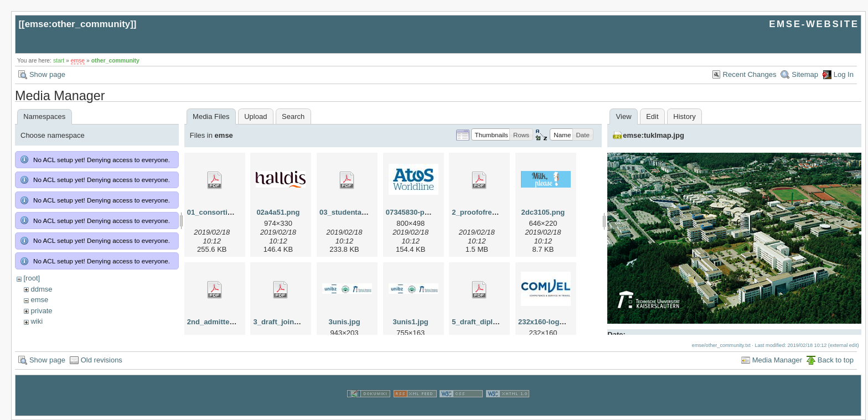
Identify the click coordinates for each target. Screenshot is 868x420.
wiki (37, 321)
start (59, 61)
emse (78, 61)
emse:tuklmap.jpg (653, 135)
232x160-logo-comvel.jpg (561, 322)
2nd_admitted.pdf (217, 322)
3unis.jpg (345, 322)
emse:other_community (78, 24)
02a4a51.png (278, 212)
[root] (32, 278)
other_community (115, 61)
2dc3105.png (543, 212)
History (684, 116)
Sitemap (805, 74)
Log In (844, 74)
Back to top (836, 360)
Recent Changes (750, 74)
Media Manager (777, 360)
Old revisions (102, 360)
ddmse (41, 289)
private (41, 311)
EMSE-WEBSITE (814, 24)
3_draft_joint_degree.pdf (295, 322)
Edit (652, 116)
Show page (47, 74)
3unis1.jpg (411, 322)
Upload (255, 116)
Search (293, 116)
